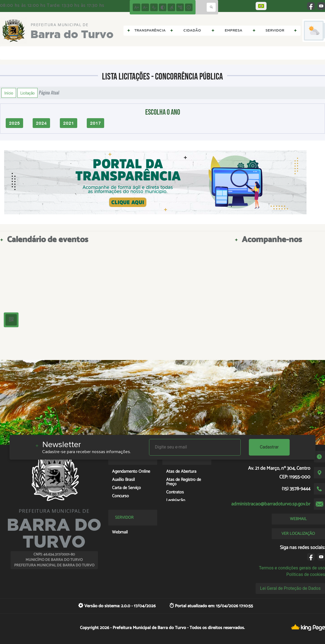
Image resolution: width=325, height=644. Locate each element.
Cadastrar (269, 447)
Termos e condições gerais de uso (292, 568)
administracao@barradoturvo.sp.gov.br (271, 504)
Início (9, 93)
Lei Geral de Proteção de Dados (290, 588)
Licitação (27, 93)
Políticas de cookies (306, 574)
